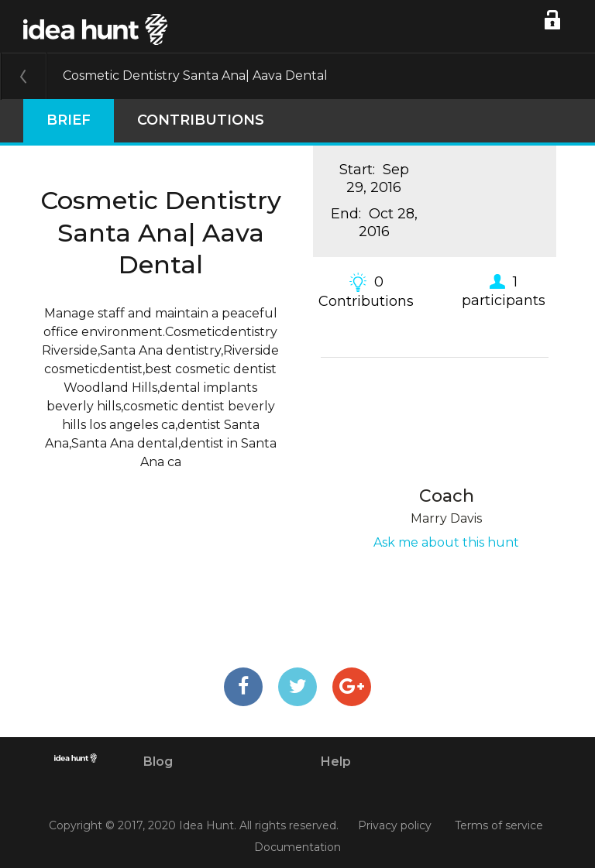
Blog (158, 762)
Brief (69, 120)
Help (336, 762)
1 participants (504, 290)
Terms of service (499, 826)
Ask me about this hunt (446, 542)
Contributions (201, 120)
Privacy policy (395, 826)
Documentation (297, 847)
